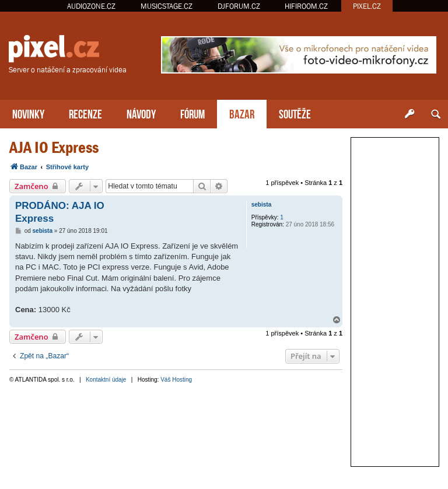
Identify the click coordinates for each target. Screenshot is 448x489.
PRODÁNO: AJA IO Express (60, 212)
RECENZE (85, 113)
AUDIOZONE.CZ (91, 6)
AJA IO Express (54, 147)
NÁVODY (141, 113)
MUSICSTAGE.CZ (167, 6)
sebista (261, 205)
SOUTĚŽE (295, 113)
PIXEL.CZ (367, 6)
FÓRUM (192, 113)
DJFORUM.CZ (239, 6)
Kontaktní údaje (106, 380)
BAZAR (242, 113)
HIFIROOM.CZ (306, 6)
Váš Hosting (176, 380)
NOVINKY (28, 113)
